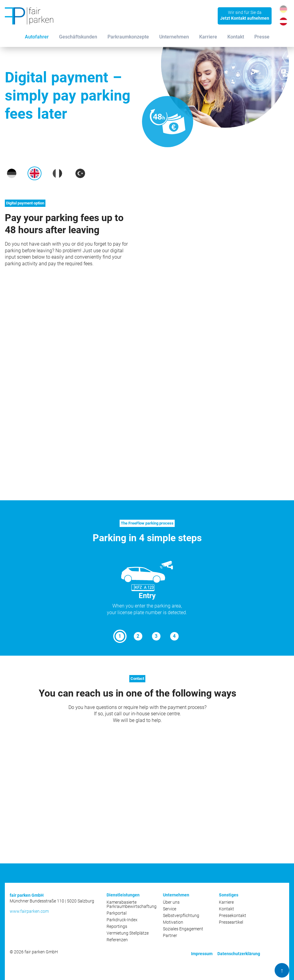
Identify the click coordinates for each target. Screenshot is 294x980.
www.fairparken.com (29, 911)
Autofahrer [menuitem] (37, 37)
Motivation (173, 922)
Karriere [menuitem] (208, 37)
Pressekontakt (233, 915)
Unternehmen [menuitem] (174, 37)
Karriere (226, 902)
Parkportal (117, 913)
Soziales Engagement (183, 929)
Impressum (202, 954)
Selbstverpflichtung (181, 915)
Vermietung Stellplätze (128, 933)
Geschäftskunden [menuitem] (78, 37)
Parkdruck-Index (122, 920)
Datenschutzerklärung (239, 954)
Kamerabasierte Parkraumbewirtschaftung (132, 904)
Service (170, 909)
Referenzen (117, 940)
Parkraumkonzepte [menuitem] (128, 37)
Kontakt (226, 909)
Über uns (171, 902)
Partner (170, 935)
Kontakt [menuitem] (236, 37)
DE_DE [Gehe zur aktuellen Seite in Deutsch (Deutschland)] (283, 9)
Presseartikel (231, 922)
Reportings (117, 926)
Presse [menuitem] (262, 37)
